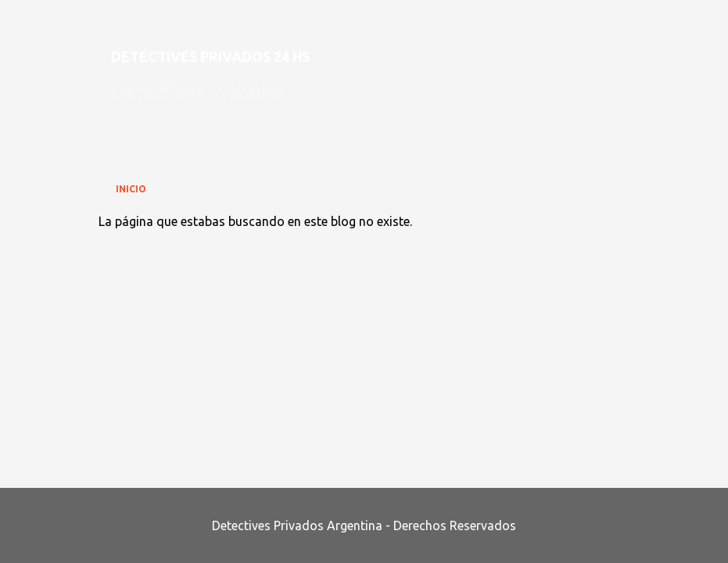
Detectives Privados (199, 92)
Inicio (131, 189)
